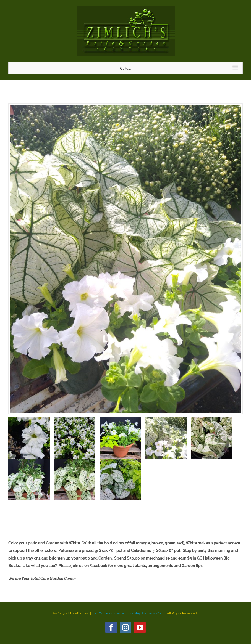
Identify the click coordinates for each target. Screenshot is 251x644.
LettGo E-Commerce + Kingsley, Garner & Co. (127, 613)
